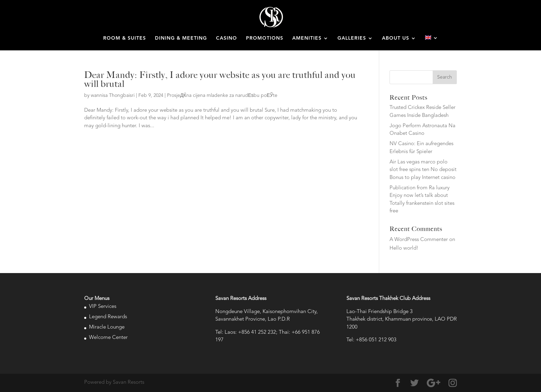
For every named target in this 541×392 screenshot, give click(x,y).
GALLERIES (352, 38)
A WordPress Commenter (419, 240)
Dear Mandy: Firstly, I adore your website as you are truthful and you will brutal (220, 79)
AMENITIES (307, 38)
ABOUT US (396, 38)
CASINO (227, 38)
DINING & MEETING (181, 38)
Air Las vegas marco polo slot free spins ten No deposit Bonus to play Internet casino (423, 170)
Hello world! (404, 248)
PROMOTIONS (265, 38)
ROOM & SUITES (125, 38)
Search (445, 77)
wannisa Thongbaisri (113, 96)
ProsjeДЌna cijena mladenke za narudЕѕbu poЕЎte (222, 96)
